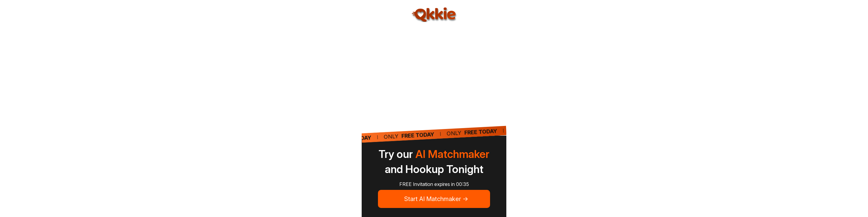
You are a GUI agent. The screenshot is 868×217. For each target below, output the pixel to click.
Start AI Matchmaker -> (436, 199)
